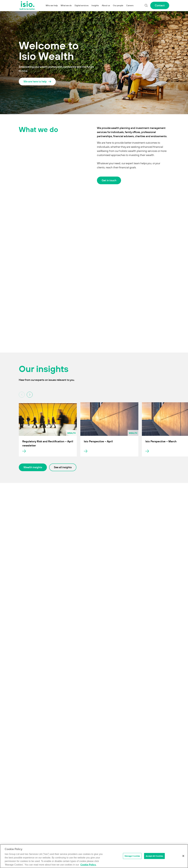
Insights (95, 5)
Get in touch (109, 180)
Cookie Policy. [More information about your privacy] (88, 865)
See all (63, 467)
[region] (94, 856)
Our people (118, 5)
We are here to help (35, 81)
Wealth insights (33, 467)
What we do (66, 5)
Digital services (82, 5)
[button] (30, 395)
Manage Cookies (132, 856)
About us (106, 5)
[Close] (183, 856)
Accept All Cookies (154, 856)
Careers (130, 5)
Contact (160, 5)
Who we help (52, 5)
